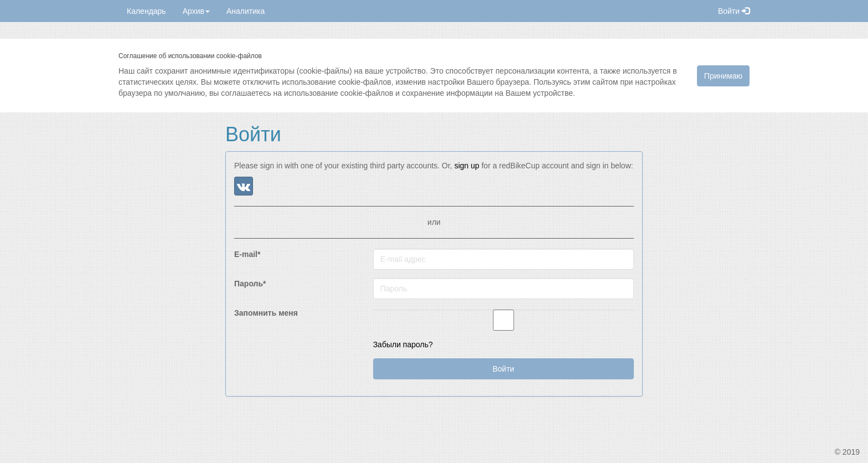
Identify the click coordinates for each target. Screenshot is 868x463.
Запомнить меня (266, 313)
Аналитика (246, 11)
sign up (467, 166)
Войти (734, 11)
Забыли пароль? (403, 344)
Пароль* (250, 284)
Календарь (146, 11)
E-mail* (247, 254)
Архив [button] (196, 11)
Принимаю (723, 76)
